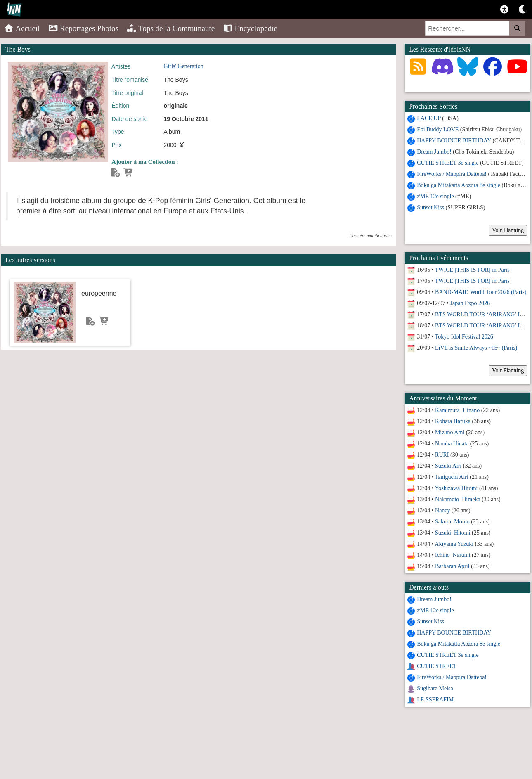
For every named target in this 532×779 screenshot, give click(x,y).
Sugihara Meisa (435, 688)
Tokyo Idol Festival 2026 (464, 337)
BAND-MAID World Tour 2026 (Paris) (481, 292)
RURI (442, 455)
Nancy (443, 510)
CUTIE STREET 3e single (448, 163)
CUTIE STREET (437, 666)
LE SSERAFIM (435, 700)
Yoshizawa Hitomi (456, 488)
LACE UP (429, 118)
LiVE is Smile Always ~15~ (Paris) (476, 348)
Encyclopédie (250, 28)
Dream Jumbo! (434, 152)
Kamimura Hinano (457, 410)
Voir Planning (508, 230)
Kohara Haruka (453, 421)
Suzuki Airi (448, 466)
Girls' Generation (184, 66)
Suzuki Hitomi (453, 533)
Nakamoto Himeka (458, 499)
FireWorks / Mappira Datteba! (452, 174)
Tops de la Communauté (171, 28)
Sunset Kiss (430, 207)
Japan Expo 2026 (470, 303)
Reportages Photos (83, 28)
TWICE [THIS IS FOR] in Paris (472, 270)
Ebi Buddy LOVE (438, 129)
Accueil (22, 28)
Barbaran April (452, 566)
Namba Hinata (452, 444)
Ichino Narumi (453, 555)
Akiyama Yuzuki (454, 544)
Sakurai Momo (452, 522)
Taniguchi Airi (452, 477)
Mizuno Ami (450, 432)
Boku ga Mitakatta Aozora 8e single (459, 185)
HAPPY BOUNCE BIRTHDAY (454, 141)
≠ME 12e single (435, 196)
